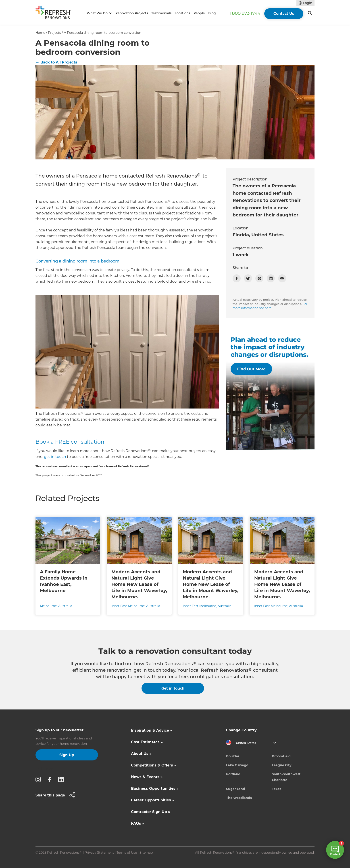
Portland (233, 774)
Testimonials (161, 13)
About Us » (141, 754)
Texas (276, 789)
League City (282, 765)
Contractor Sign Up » (151, 812)
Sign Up (67, 755)
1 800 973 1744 (245, 13)
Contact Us (284, 14)
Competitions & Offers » (154, 765)
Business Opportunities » (155, 789)
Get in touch (173, 688)
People (199, 13)
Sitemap (146, 853)
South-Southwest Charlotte (286, 777)
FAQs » (138, 823)
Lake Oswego (237, 765)
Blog (212, 13)
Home (40, 33)
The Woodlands (239, 798)
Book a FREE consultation (70, 442)
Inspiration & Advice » (152, 730)
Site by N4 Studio (49, 860)
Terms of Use (127, 853)
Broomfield (281, 756)
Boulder (233, 756)
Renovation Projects (132, 13)
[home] (55, 13)
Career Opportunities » (153, 800)
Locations (182, 13)
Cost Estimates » (147, 742)
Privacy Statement (99, 853)
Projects (54, 33)
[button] (99, 13)
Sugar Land (236, 789)
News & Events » (147, 777)
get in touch (55, 457)
